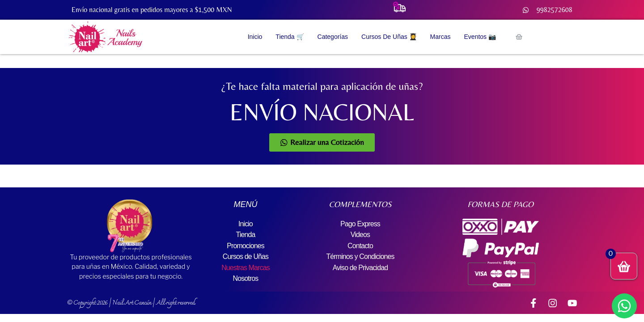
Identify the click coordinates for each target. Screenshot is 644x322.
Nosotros (246, 278)
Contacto (360, 245)
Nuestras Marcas (246, 267)
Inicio (255, 37)
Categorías (333, 37)
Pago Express (360, 224)
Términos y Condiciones (360, 256)
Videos (360, 235)
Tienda (246, 235)
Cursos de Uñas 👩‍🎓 (389, 37)
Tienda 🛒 (290, 37)
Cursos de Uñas (246, 256)
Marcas (441, 37)
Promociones (246, 245)
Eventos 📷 (480, 37)
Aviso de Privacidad (360, 267)
